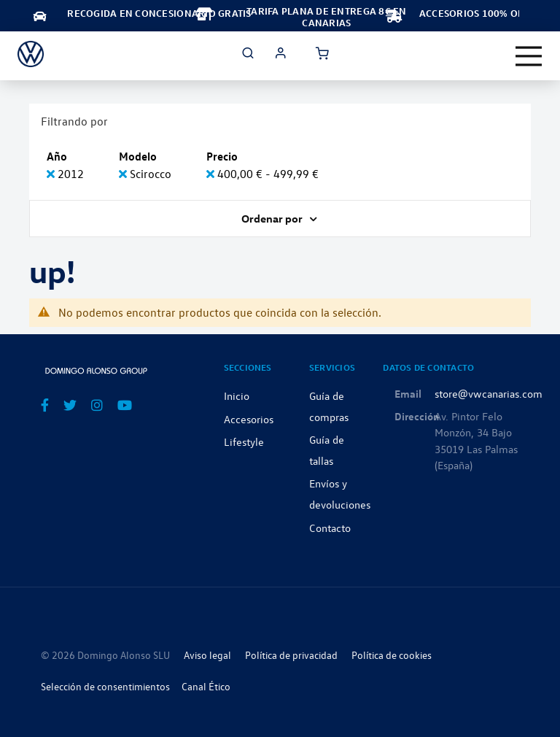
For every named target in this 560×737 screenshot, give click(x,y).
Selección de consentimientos (105, 686)
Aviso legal (207, 655)
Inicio (237, 395)
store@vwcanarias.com (489, 393)
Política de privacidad (291, 655)
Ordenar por (273, 218)
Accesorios (249, 419)
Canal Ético (206, 686)
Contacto (330, 528)
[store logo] (31, 54)
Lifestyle (244, 441)
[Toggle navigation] (529, 56)
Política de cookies (392, 655)
